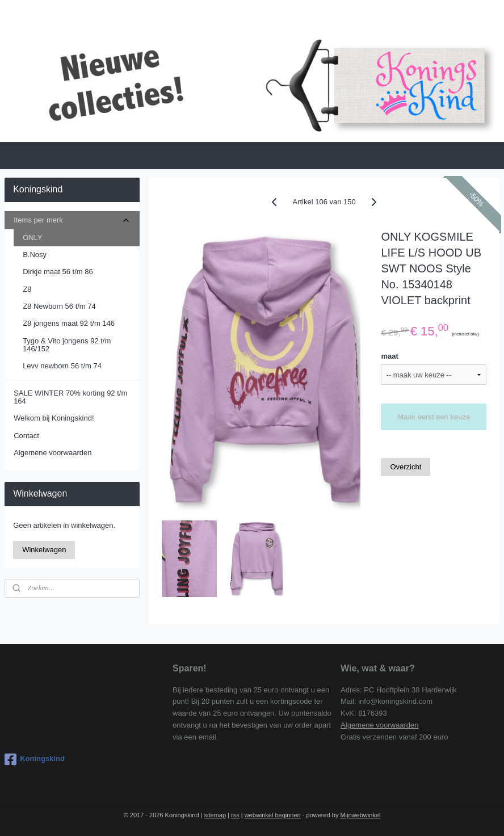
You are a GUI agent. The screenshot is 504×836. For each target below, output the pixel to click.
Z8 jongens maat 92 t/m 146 (69, 323)
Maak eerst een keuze (434, 417)
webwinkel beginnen (273, 815)
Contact (26, 436)
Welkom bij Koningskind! (54, 418)
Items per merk (72, 220)
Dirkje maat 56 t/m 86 (58, 272)
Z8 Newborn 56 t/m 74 (59, 306)
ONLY (32, 238)
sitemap (215, 815)
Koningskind (35, 759)
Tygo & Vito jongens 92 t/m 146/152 (67, 345)
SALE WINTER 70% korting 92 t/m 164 (70, 397)
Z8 (27, 289)
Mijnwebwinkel (360, 815)
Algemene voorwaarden (52, 453)
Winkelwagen (44, 550)
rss (235, 815)
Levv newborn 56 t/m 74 (62, 366)
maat (389, 356)
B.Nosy (35, 255)
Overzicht (406, 467)
